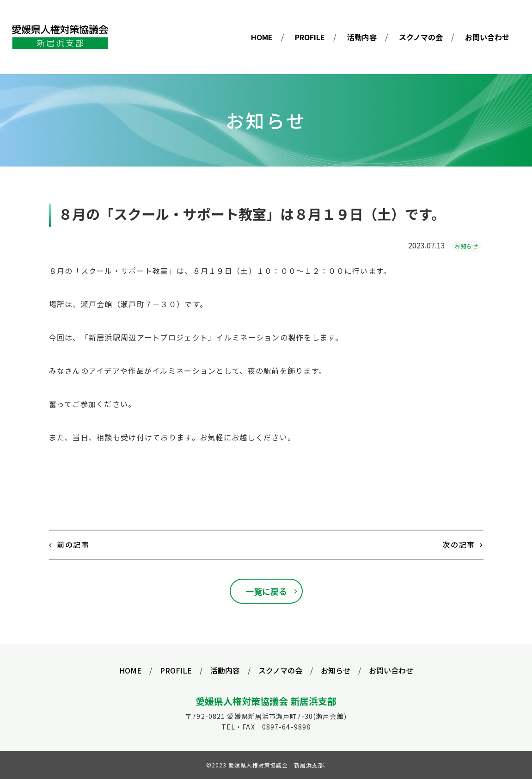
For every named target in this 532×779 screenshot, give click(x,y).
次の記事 (459, 544)
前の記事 (73, 544)
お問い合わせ (487, 37)
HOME (262, 37)
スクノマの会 (421, 37)
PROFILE (310, 37)
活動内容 (362, 37)
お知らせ (466, 246)
